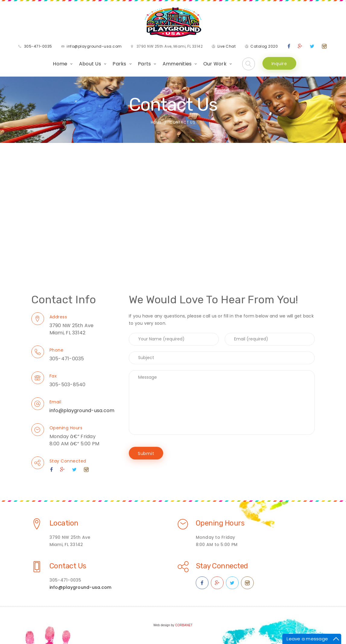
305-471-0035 (38, 46)
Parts (144, 64)
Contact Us (68, 566)
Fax (53, 376)
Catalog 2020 (264, 46)
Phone (57, 350)
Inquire (279, 64)
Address (58, 317)
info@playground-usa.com (94, 46)
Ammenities (177, 64)
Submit (146, 453)
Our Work (215, 64)
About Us (90, 64)
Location (64, 523)
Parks (119, 64)
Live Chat (227, 46)
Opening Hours (66, 428)
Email (56, 402)
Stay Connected (68, 461)
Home (60, 64)
